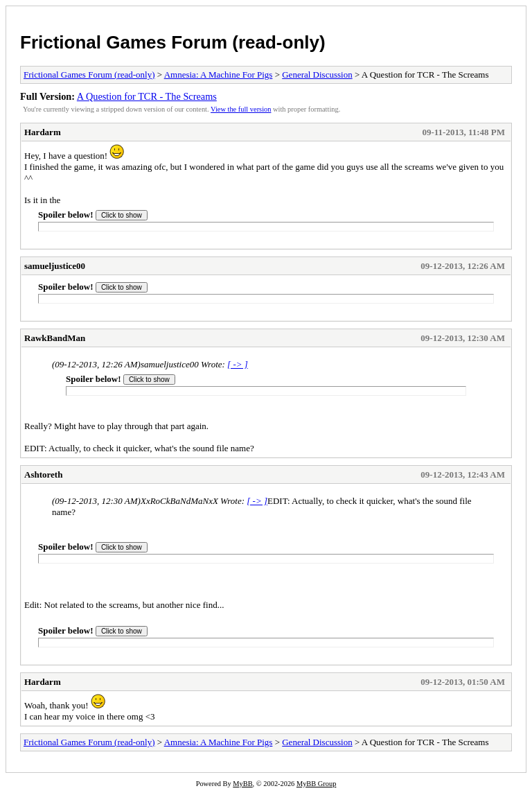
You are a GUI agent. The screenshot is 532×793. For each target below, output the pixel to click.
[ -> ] (238, 364)
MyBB (242, 784)
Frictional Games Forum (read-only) (173, 42)
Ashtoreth (43, 474)
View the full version (241, 109)
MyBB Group (316, 784)
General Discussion (317, 75)
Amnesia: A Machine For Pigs (219, 75)
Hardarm (43, 132)
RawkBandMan (55, 338)
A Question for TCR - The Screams (147, 96)
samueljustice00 (55, 266)
